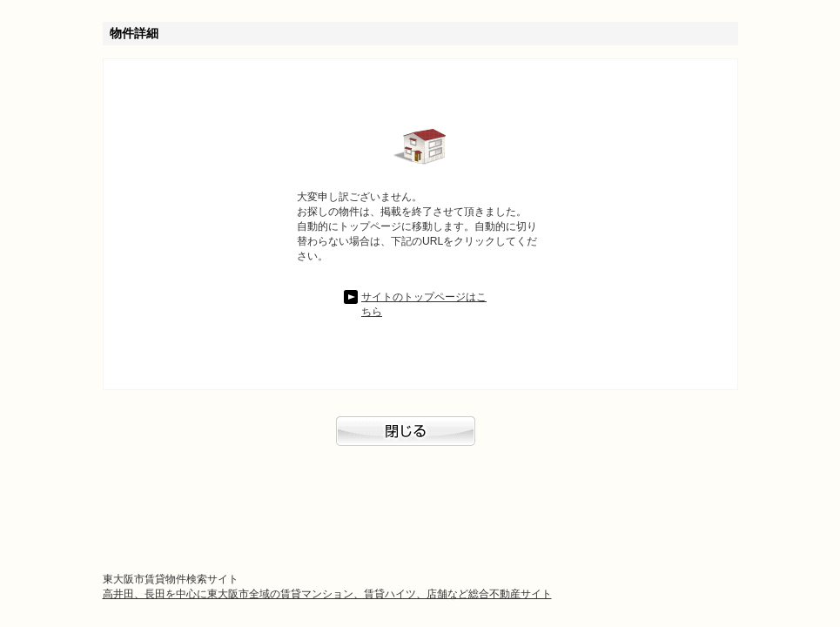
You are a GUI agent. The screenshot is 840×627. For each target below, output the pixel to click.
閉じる (420, 440)
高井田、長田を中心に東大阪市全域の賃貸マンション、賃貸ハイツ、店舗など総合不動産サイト (327, 594)
